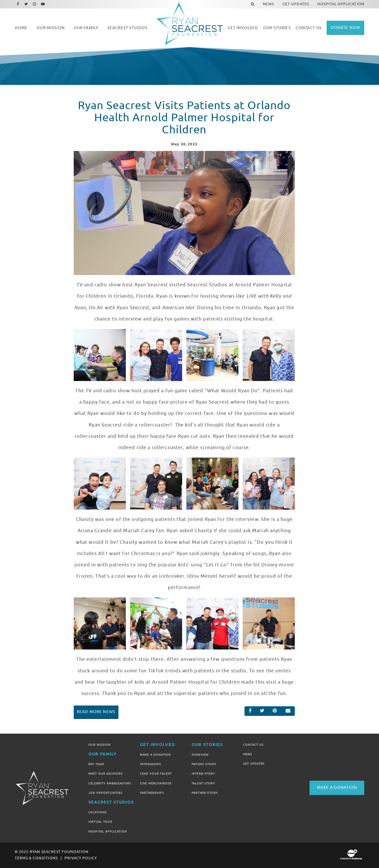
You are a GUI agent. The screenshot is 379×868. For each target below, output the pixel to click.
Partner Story (205, 793)
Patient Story (204, 764)
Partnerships (152, 793)
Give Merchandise (156, 783)
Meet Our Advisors (106, 774)
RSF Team (96, 764)
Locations (98, 812)
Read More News (96, 712)
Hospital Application (108, 831)
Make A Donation (155, 755)
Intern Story (203, 774)
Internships (151, 764)
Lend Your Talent (156, 774)
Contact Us (253, 745)
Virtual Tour (100, 822)
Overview (200, 755)
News (248, 754)
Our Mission (100, 745)
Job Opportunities (105, 793)
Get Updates (254, 764)
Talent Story (203, 783)
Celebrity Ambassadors (110, 783)
